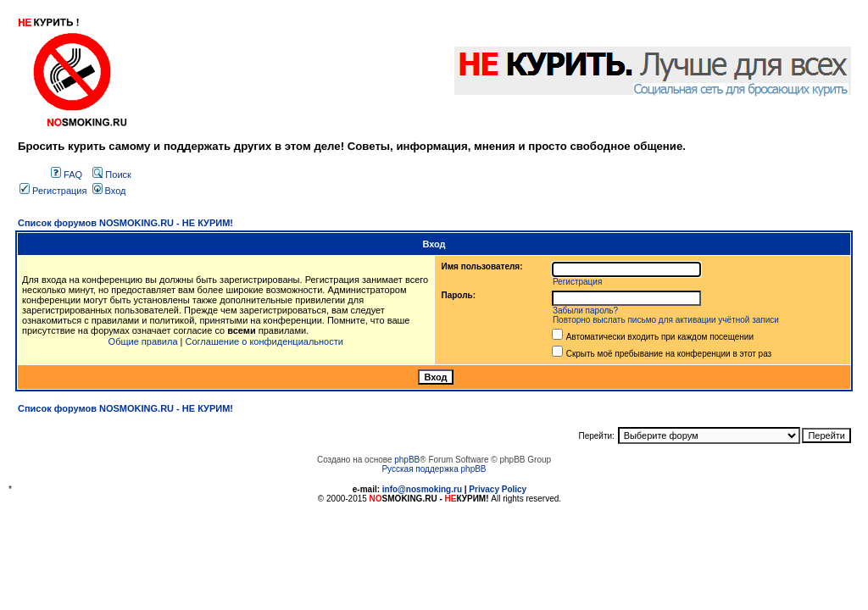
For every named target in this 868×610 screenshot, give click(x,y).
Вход (109, 191)
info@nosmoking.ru (422, 489)
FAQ (67, 175)
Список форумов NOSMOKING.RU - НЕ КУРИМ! (125, 223)
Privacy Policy (498, 489)
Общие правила (143, 341)
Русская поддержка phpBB (434, 469)
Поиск (112, 175)
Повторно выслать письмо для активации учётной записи (666, 320)
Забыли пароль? (585, 311)
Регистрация (53, 191)
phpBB (407, 460)
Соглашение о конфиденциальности (264, 341)
